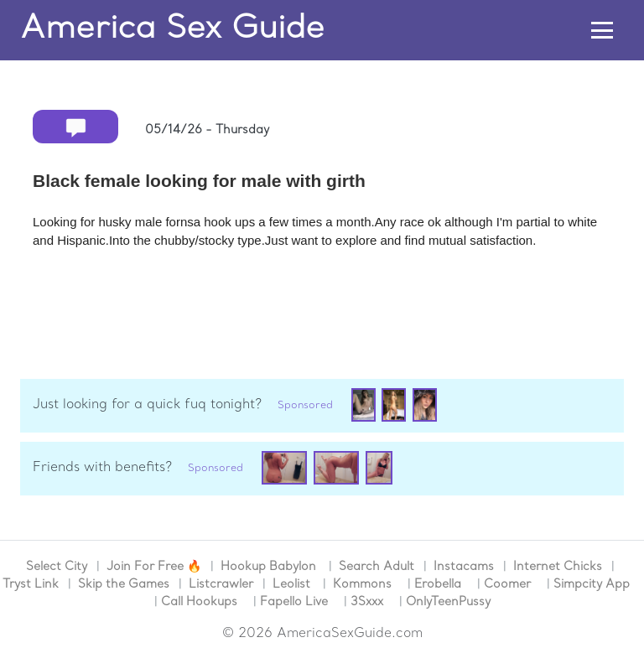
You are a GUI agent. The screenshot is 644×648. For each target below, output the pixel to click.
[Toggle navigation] (602, 31)
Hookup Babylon (268, 567)
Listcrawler (221, 585)
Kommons (362, 585)
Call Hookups (199, 602)
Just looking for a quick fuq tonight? (147, 405)
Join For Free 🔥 (154, 567)
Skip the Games (124, 585)
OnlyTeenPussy (448, 602)
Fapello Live (294, 602)
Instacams (464, 567)
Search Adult (377, 567)
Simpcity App (592, 585)
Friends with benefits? (102, 468)
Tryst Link (31, 585)
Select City (57, 567)
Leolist (291, 585)
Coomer (507, 585)
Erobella (438, 585)
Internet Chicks (558, 567)
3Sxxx (367, 602)
